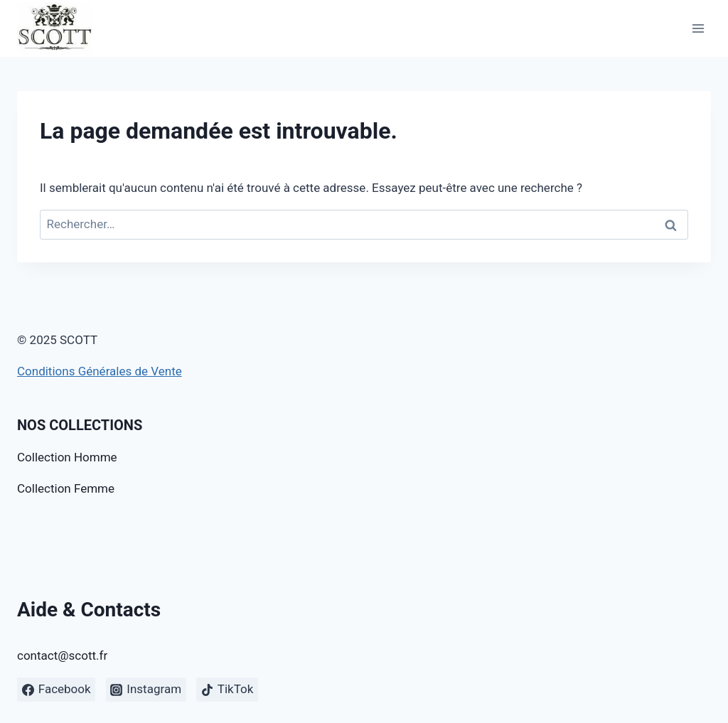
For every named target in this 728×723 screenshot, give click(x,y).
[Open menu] (698, 28)
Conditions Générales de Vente (100, 371)
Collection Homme (67, 457)
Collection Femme (66, 488)
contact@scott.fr (62, 655)
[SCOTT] (54, 28)
